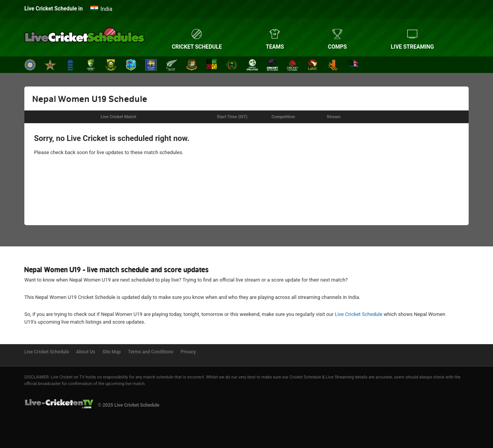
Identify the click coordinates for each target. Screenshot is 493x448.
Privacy (188, 352)
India (106, 9)
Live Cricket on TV (68, 377)
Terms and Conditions (151, 352)
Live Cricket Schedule (358, 314)
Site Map (111, 352)
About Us (86, 352)
